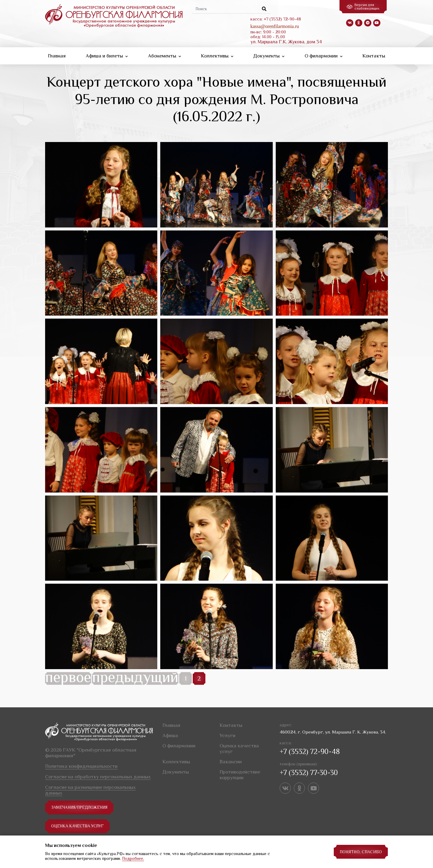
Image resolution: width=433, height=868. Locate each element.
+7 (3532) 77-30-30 (309, 772)
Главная (57, 56)
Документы (269, 56)
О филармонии (324, 56)
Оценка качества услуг (79, 826)
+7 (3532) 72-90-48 (310, 751)
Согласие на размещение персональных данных (90, 790)
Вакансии (231, 762)
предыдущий (135, 678)
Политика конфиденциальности (81, 766)
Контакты (374, 56)
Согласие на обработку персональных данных (98, 777)
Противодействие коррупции (240, 775)
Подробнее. (133, 858)
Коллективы (217, 56)
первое (68, 678)
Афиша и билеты (107, 56)
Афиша (170, 735)
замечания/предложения (81, 808)
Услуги (227, 735)
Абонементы (164, 56)
